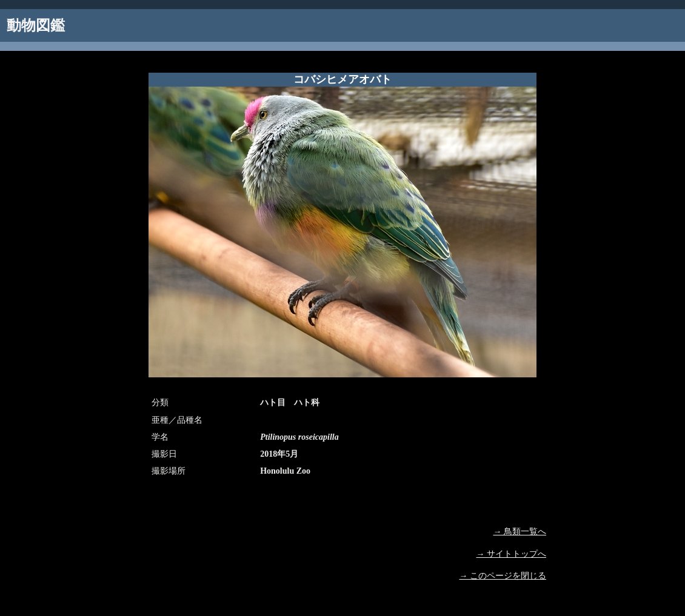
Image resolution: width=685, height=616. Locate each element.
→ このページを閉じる (503, 576)
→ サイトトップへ (512, 554)
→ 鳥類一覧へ (520, 532)
